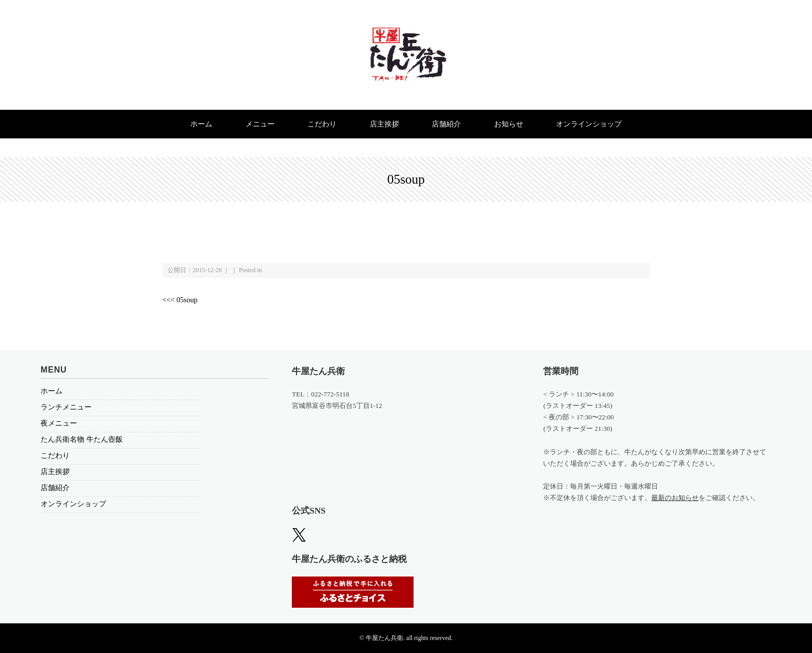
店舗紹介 (446, 124)
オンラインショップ (589, 124)
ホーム (201, 124)
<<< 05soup (180, 300)
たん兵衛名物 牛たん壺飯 (82, 439)
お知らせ (509, 124)
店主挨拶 (384, 124)
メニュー (260, 124)
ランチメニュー (66, 407)
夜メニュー (59, 423)
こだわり (322, 124)
